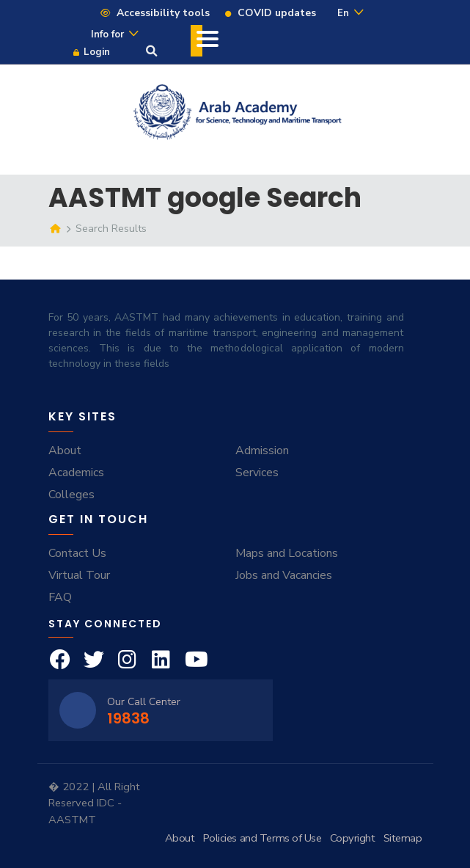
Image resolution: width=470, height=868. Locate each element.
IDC (107, 803)
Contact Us (77, 553)
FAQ (60, 597)
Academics (76, 473)
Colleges (71, 495)
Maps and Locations (287, 553)
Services (257, 473)
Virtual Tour (79, 575)
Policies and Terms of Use (262, 838)
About (65, 451)
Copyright (353, 838)
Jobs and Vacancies (284, 575)
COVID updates (270, 13)
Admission (262, 451)
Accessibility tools (154, 13)
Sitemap (403, 838)
